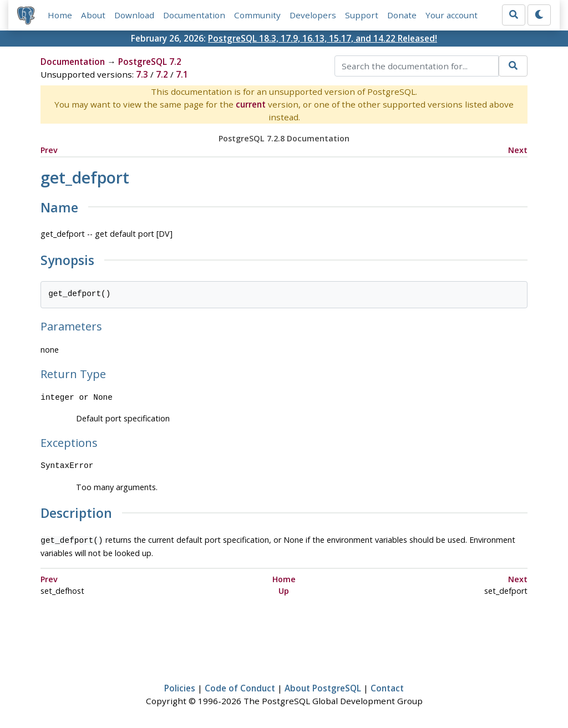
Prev (49, 150)
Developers (313, 15)
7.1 (182, 74)
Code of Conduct (240, 687)
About (93, 15)
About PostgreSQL (323, 687)
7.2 (162, 74)
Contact (387, 687)
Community (257, 15)
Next (518, 150)
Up (284, 590)
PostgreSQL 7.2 (150, 62)
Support (362, 15)
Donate (402, 15)
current (251, 104)
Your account (452, 15)
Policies (180, 687)
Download (134, 15)
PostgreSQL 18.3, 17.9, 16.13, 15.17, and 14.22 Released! (323, 38)
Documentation (194, 15)
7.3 (142, 74)
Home (60, 15)
